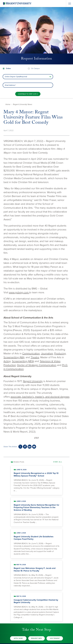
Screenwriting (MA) (14, 357)
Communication (31, 354)
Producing (60, 354)
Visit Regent (55, 638)
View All (58, 462)
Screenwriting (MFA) (23, 361)
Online (8, 68)
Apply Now (18, 638)
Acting (7, 361)
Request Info (36, 638)
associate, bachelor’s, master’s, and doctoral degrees (40, 397)
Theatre (35, 357)
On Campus (35, 68)
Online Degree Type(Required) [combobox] (16, 77)
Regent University (33, 381)
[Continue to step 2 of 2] (28, 94)
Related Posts (19, 462)
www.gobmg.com (19, 292)
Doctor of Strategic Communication (37, 365)
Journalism (47, 354)
